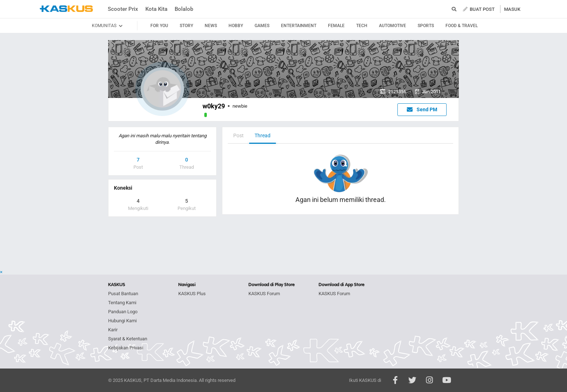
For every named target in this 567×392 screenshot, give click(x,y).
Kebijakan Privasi (126, 348)
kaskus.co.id (66, 9)
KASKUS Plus (192, 294)
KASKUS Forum (264, 294)
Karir (113, 330)
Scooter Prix (123, 9)
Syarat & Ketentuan (128, 339)
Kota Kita (156, 9)
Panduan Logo (123, 312)
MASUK (512, 9)
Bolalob (184, 9)
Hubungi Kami (122, 321)
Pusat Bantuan (123, 294)
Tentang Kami (122, 303)
